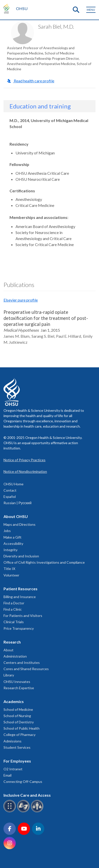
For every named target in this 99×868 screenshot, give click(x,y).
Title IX (9, 569)
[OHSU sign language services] (24, 811)
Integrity (10, 550)
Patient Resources (20, 589)
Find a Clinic (13, 609)
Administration (15, 656)
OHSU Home (13, 484)
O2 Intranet (13, 769)
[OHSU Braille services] (10, 811)
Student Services (17, 747)
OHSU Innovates (17, 682)
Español (10, 497)
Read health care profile (34, 81)
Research (12, 642)
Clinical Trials (14, 622)
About (8, 650)
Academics (14, 701)
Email (7, 775)
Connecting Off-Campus (23, 782)
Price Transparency (19, 628)
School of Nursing (17, 716)
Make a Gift (12, 537)
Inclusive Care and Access (27, 795)
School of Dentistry (19, 722)
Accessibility (13, 543)
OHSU (22, 8)
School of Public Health (21, 728)
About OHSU (16, 516)
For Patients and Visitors (23, 616)
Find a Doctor (14, 603)
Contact (10, 490)
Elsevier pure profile (21, 300)
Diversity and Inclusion (21, 556)
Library (9, 675)
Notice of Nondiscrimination (25, 471)
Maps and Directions (19, 524)
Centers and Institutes (22, 662)
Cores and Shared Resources (26, 669)
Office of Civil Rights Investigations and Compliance (44, 562)
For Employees (17, 761)
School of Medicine (18, 709)
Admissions (12, 741)
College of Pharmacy (19, 735)
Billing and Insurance (20, 597)
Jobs (7, 531)
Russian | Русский (17, 503)
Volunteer (11, 575)
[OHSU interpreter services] (38, 811)
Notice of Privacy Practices (24, 460)
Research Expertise (19, 688)
